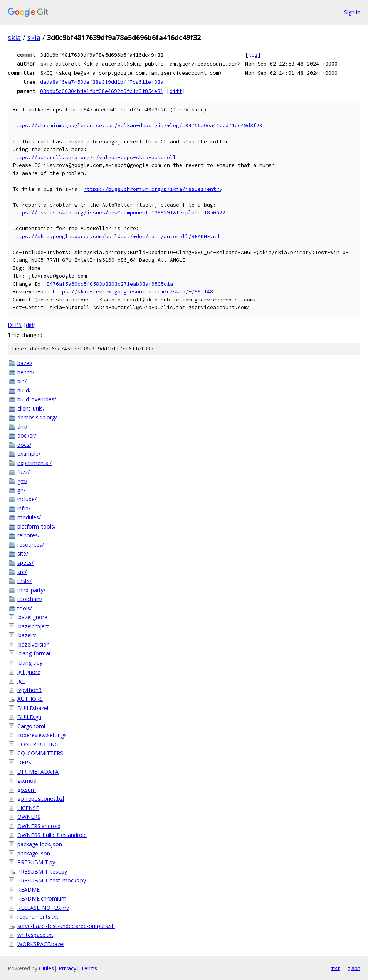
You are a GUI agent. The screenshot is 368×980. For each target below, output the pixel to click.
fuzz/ (24, 472)
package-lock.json (40, 844)
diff (176, 91)
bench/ (26, 372)
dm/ (22, 427)
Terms (89, 968)
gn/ (21, 490)
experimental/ (34, 463)
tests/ (24, 581)
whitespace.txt (35, 935)
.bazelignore (32, 617)
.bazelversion (34, 644)
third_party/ (31, 590)
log (253, 55)
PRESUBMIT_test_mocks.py (52, 880)
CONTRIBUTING (38, 744)
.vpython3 (29, 690)
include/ (27, 499)
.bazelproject (33, 626)
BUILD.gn (29, 717)
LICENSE (28, 808)
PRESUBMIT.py (36, 862)
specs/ (25, 563)
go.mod (27, 780)
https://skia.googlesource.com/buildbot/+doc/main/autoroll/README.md (116, 237)
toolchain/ (30, 599)
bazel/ (25, 363)
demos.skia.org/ (37, 417)
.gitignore (29, 672)
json (354, 968)
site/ (23, 553)
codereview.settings (42, 735)
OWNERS (29, 817)
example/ (29, 454)
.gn (21, 681)
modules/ (29, 517)
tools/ (25, 608)
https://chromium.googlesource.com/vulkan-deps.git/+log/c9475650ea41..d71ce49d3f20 (138, 125)
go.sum (27, 790)
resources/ (31, 545)
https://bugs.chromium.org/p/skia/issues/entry (153, 189)
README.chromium (42, 898)
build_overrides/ (37, 399)
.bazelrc (27, 635)
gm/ (22, 481)
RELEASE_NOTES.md (43, 908)
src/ (22, 572)
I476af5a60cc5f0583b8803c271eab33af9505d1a (110, 284)
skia (14, 37)
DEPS (15, 325)
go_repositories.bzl (41, 799)
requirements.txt (38, 917)
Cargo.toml (31, 726)
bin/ (22, 381)
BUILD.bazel (33, 708)
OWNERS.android (39, 826)
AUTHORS (30, 699)
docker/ (27, 435)
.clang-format (34, 653)
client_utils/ (31, 408)
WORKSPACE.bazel (41, 944)
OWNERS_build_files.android (52, 835)
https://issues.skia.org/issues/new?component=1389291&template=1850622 (119, 213)
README (29, 890)
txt (336, 968)
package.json (34, 853)
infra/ (24, 508)
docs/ (24, 445)
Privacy (67, 968)
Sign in (352, 12)
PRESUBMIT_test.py (42, 871)
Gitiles (46, 968)
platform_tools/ (37, 526)
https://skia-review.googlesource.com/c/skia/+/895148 (133, 292)
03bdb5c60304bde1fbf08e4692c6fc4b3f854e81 (102, 91)
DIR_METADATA (38, 772)
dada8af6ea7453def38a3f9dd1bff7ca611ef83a (102, 82)
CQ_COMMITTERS (40, 753)
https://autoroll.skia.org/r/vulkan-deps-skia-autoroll (94, 157)
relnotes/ (29, 535)
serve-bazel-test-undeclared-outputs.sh (66, 926)
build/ (24, 390)
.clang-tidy (30, 663)
